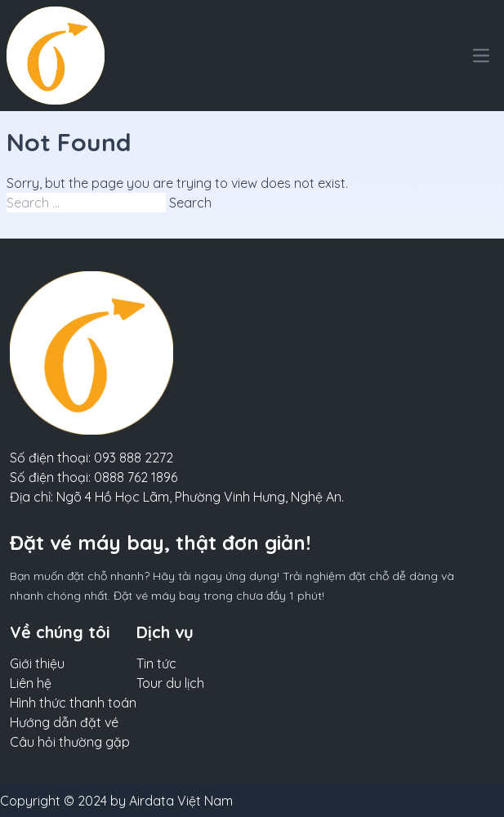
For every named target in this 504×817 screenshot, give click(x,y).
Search (190, 203)
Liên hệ (31, 683)
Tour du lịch (170, 683)
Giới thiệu (37, 663)
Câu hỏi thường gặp (70, 742)
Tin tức (156, 663)
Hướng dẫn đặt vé (64, 722)
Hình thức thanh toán (73, 703)
